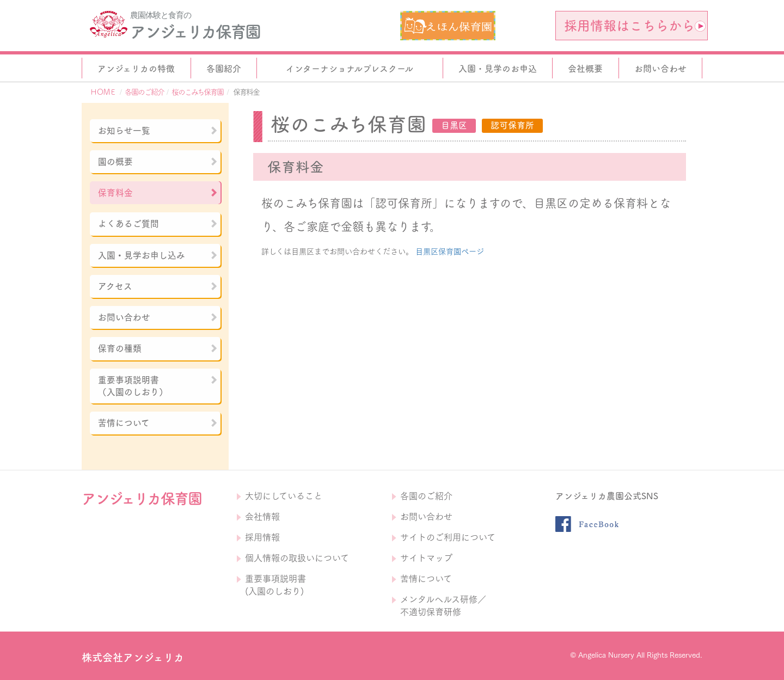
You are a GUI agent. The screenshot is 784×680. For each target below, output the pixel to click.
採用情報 (262, 537)
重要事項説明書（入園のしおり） (158, 386)
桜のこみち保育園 (197, 92)
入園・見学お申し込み (158, 255)
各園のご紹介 (144, 92)
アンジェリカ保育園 (195, 32)
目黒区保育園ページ (450, 252)
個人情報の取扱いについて (297, 558)
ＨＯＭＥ (103, 92)
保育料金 (158, 193)
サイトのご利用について (448, 537)
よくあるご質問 (158, 224)
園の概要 (158, 162)
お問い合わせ (158, 317)
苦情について (158, 423)
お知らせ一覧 (158, 131)
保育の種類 (158, 348)
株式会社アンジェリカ (133, 657)
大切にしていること (284, 496)
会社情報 (262, 517)
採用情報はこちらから (635, 26)
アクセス (158, 286)
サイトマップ (426, 558)
